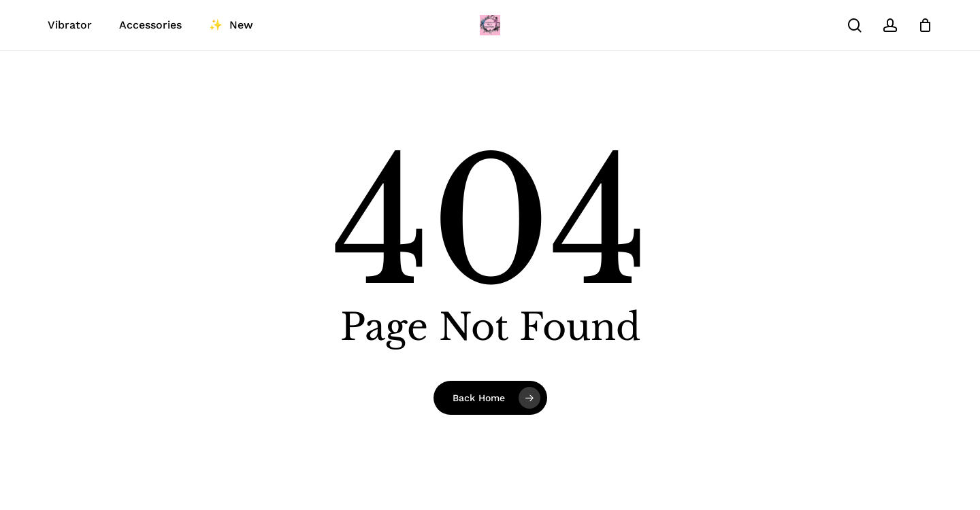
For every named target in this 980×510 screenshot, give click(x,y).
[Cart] (925, 25)
